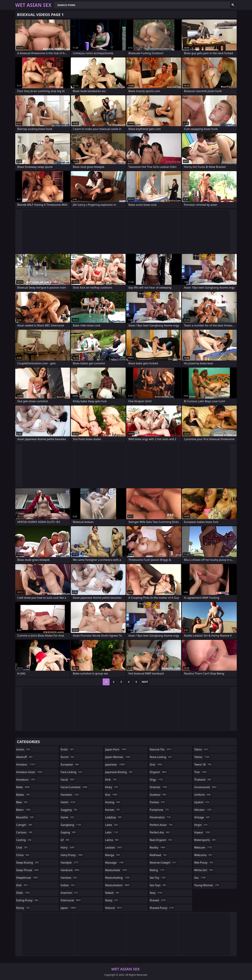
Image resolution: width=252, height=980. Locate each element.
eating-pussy (28, 900)
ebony (23, 908)
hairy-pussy (72, 855)
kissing (113, 802)
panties (158, 802)
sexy (156, 893)
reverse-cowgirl (163, 863)
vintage (202, 817)
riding (158, 870)
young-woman (207, 885)
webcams (203, 855)
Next (145, 682)
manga (113, 855)
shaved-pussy (162, 908)
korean (113, 810)
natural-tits (161, 749)
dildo (23, 893)
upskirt (202, 802)
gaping (69, 832)
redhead (159, 855)
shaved (158, 900)
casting (24, 840)
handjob (70, 863)
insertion (70, 893)
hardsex (69, 878)
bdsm (24, 810)
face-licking (72, 772)
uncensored (206, 787)
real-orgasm (161, 840)
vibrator (203, 810)
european (70, 764)
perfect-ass (160, 832)
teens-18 (203, 764)
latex (112, 825)
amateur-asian (29, 772)
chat (22, 847)
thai (201, 772)
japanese (115, 764)
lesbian (114, 847)
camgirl (24, 825)
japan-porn (116, 749)
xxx (200, 878)
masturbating (118, 878)
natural (114, 908)
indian (68, 885)
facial (68, 780)
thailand (203, 780)
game (68, 817)
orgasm (159, 772)
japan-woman (118, 757)
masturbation (118, 885)
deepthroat (27, 878)
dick (23, 885)
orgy (157, 780)
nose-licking (161, 757)
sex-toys (158, 885)
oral (156, 764)
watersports (205, 840)
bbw (22, 802)
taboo (201, 749)
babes (23, 795)
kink (111, 780)
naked (112, 893)
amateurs (26, 780)
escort (68, 757)
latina (112, 840)
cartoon (25, 832)
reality (158, 847)
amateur (26, 764)
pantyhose (160, 810)
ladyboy (114, 817)
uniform (203, 795)
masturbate (116, 870)
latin (112, 832)
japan (69, 908)
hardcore (70, 870)
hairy (68, 847)
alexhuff (25, 757)
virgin (201, 825)
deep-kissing (28, 863)
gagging (69, 810)
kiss (111, 795)
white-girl (204, 870)
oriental (159, 787)
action (23, 749)
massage (115, 863)
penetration (160, 817)
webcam (203, 847)
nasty (112, 900)
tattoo (202, 757)
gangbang (71, 825)
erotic (68, 749)
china (23, 855)
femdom (70, 795)
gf (65, 840)
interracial (71, 900)
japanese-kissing (119, 772)
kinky (112, 787)
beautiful (25, 817)
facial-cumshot (74, 787)
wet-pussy (204, 863)
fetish (68, 802)
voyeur (202, 832)
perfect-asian (161, 825)
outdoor (158, 795)
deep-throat (28, 870)
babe (23, 787)
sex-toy (158, 878)
